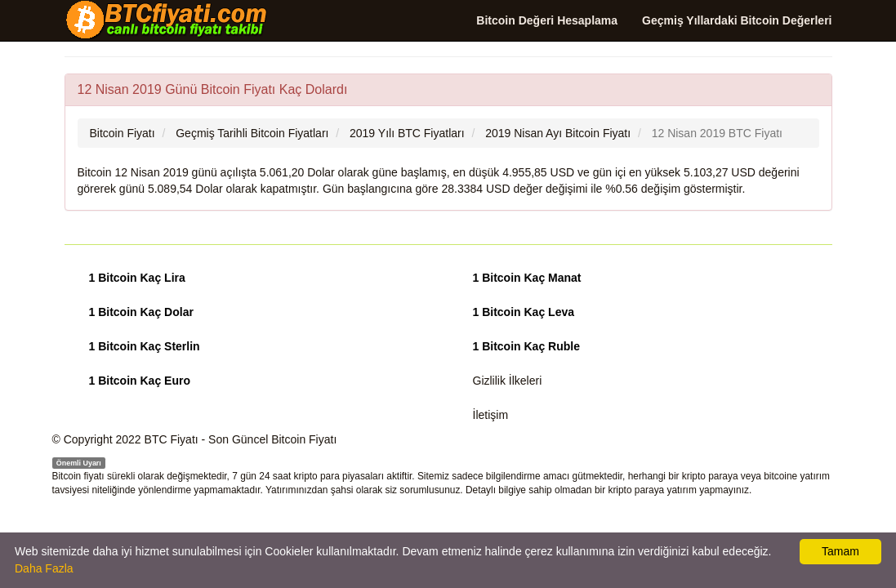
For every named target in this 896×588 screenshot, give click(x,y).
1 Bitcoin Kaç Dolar (141, 312)
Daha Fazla (44, 568)
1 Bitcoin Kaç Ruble (526, 346)
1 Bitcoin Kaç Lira (137, 278)
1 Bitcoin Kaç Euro (140, 381)
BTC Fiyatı (172, 439)
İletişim (491, 415)
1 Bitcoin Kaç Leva (524, 312)
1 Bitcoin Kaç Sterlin (145, 346)
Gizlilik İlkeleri (508, 381)
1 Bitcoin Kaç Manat (527, 278)
